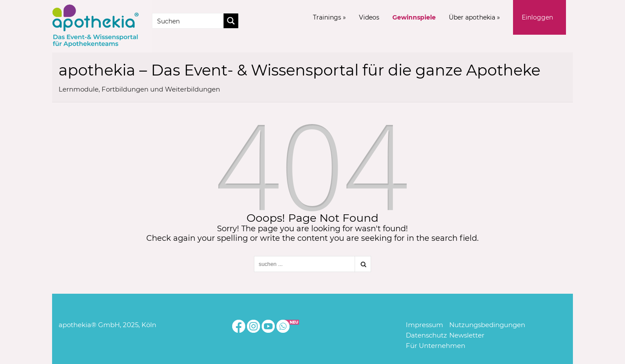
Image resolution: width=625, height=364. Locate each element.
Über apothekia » (474, 17)
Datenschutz (426, 335)
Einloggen (537, 17)
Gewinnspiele (414, 17)
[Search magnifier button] (231, 21)
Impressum (424, 325)
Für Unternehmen (436, 346)
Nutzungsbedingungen (487, 325)
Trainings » (329, 17)
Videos (369, 17)
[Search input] (188, 21)
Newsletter (467, 335)
